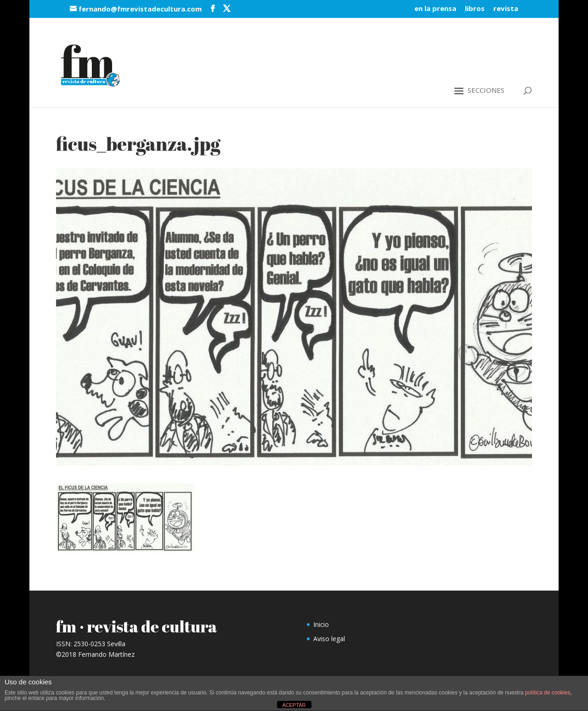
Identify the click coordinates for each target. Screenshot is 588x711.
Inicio (321, 624)
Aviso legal (329, 639)
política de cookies (548, 693)
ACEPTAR (294, 705)
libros (475, 9)
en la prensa (435, 9)
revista (506, 9)
